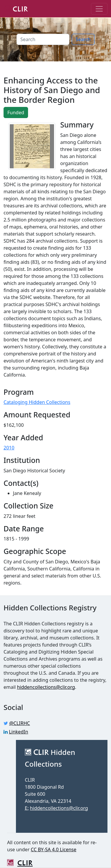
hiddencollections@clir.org (46, 687)
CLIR (16, 9)
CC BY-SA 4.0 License (53, 849)
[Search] (43, 39)
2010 (9, 448)
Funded (16, 113)
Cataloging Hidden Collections (37, 402)
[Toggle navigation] (99, 9)
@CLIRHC (19, 723)
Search (83, 39)
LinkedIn (18, 732)
